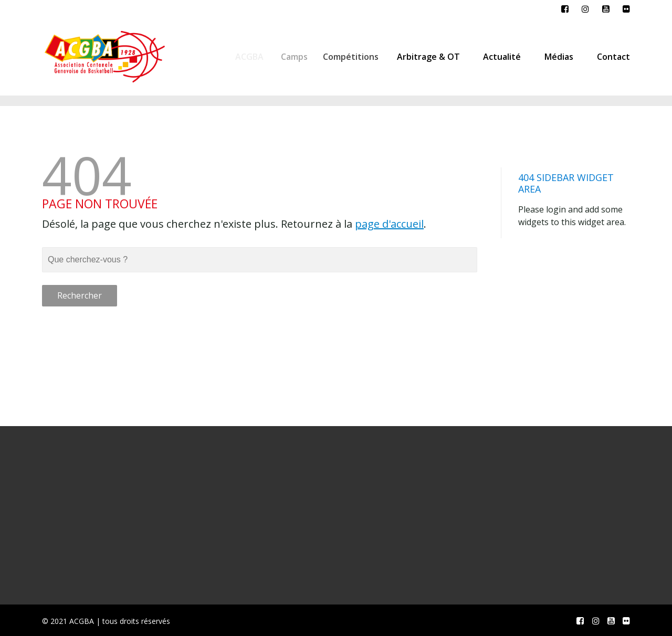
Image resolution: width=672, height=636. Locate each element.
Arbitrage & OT (431, 57)
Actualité (502, 57)
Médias (559, 57)
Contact (613, 57)
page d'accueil (389, 224)
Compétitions (355, 57)
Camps (298, 57)
